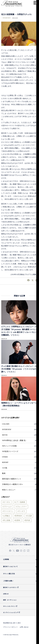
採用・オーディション (10, 600)
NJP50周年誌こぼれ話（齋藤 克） (15, 440)
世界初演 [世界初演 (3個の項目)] (18, 516)
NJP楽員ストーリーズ (10, 451)
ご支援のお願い (8, 581)
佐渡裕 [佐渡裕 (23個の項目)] (18, 520)
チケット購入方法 (9, 574)
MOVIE (5, 435)
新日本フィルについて (10, 567)
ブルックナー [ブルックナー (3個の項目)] (22, 507)
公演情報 (6, 559)
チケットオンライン (9, 606)
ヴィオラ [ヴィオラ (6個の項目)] (22, 511)
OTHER (5, 457)
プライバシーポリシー (10, 627)
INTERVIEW (7, 18)
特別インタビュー (9, 490)
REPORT (5, 462)
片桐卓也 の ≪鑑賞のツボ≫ (12, 484)
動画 (4, 473)
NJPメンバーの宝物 (9, 446)
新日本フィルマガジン (10, 587)
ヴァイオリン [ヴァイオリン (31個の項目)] (8, 511)
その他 (5, 468)
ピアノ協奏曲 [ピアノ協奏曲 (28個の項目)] (20, 502)
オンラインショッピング (11, 612)
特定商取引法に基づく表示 (12, 623)
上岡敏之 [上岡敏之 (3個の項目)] (7, 516)
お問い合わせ (24, 627)
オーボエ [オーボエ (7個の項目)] (7, 502)
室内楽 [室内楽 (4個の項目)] (28, 520)
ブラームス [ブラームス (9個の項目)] (8, 507)
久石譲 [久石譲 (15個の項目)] (29, 516)
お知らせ (6, 594)
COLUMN (6, 424)
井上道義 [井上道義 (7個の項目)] (7, 520)
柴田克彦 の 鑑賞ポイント (12, 479)
